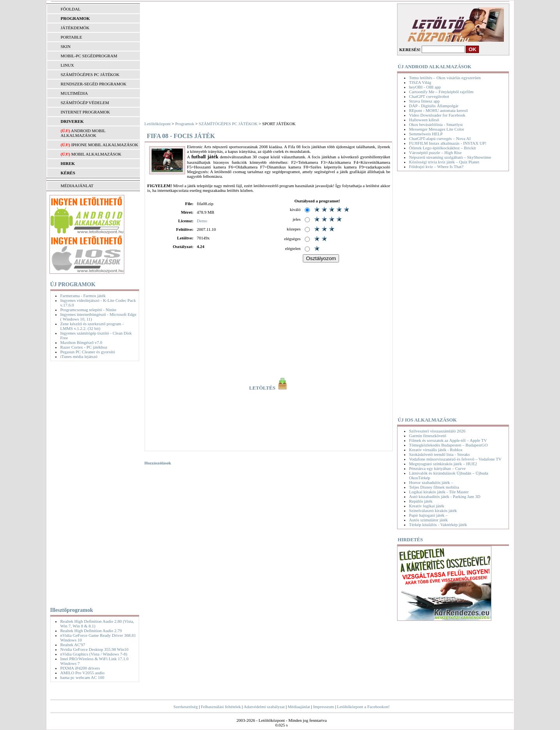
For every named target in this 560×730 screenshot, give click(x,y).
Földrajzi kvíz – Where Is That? (436, 167)
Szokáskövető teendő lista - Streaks (440, 454)
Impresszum (323, 707)
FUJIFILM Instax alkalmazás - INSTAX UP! (448, 143)
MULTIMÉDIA (74, 93)
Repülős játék (421, 501)
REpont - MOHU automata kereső (439, 110)
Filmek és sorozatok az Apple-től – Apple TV (448, 440)
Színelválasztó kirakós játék (433, 510)
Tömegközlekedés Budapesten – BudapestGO (449, 445)
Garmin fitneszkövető (428, 436)
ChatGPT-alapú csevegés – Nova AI (440, 138)
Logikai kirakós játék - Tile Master (439, 492)
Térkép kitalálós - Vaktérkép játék (438, 524)
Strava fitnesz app (425, 101)
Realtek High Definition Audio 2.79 (91, 631)
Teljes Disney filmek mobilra (434, 487)
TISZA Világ (420, 82)
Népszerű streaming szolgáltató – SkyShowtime (450, 157)
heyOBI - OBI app (425, 87)
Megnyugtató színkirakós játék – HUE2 (443, 464)
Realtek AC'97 (73, 645)
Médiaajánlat (299, 707)
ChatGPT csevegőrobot (429, 96)
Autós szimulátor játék (429, 520)
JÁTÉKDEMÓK (75, 28)
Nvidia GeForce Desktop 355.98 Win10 (95, 649)
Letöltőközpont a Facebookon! (363, 707)
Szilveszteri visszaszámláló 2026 (437, 431)
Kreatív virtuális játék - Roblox (436, 450)
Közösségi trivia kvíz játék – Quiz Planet (444, 162)
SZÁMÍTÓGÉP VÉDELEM (85, 103)
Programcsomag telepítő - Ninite (88, 310)
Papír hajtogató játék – (428, 515)
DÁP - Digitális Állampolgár (434, 106)
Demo (202, 221)
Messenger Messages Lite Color (437, 129)
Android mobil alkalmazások (83, 133)
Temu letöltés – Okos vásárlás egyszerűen (445, 78)
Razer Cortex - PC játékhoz (84, 347)
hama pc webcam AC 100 (82, 677)
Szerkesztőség (185, 707)
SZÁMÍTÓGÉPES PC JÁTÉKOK (90, 74)
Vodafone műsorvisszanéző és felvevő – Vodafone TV (455, 459)
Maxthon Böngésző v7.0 (81, 342)
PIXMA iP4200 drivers (80, 668)
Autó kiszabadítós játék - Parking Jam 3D (445, 496)
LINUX (67, 65)
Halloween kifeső (424, 120)
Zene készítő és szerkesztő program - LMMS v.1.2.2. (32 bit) (92, 326)
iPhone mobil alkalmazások (105, 145)
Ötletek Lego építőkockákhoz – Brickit (443, 148)
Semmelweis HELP (426, 134)
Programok (185, 124)
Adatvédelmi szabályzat (264, 707)
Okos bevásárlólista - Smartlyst (436, 124)
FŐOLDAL (71, 9)
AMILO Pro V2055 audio (83, 673)
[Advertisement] (93, 482)
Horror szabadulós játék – (431, 482)
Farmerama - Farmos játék (83, 296)
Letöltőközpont (158, 124)
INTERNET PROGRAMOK (86, 112)
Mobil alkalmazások (96, 154)
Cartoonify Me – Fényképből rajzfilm (442, 92)
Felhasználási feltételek (221, 707)
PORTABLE (72, 37)
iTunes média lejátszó (79, 356)
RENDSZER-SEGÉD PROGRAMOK (94, 84)
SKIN (66, 46)
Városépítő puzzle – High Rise (435, 152)
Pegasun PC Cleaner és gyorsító (88, 352)
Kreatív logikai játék (427, 506)
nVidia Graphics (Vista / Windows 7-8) (94, 654)
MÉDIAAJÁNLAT (77, 186)
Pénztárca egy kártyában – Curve (437, 468)
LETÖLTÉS (269, 388)
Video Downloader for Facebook (437, 115)
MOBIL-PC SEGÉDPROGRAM (89, 56)
